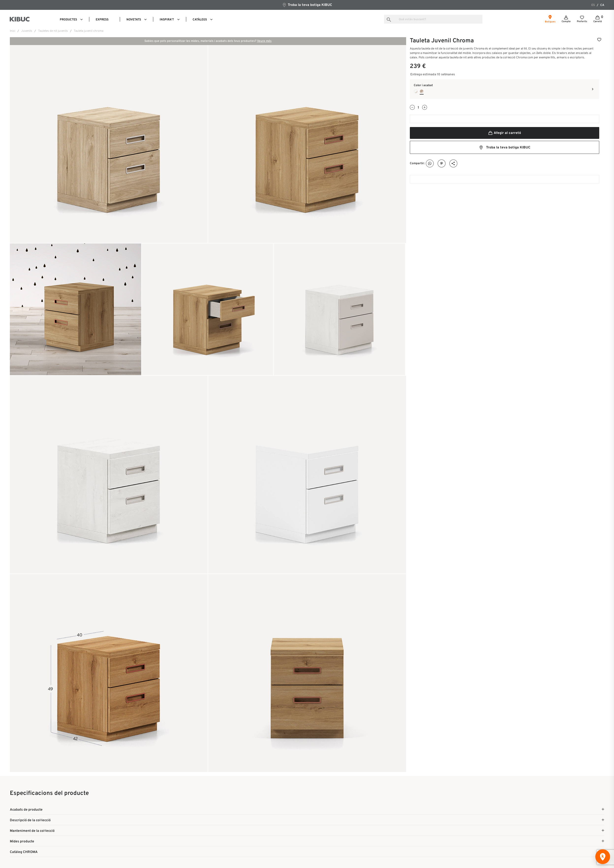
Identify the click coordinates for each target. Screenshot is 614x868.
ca (602, 5)
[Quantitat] (418, 108)
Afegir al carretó (504, 133)
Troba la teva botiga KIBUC (307, 5)
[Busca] (433, 19)
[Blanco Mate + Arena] (416, 91)
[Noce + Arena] (422, 91)
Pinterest (442, 164)
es (593, 5)
